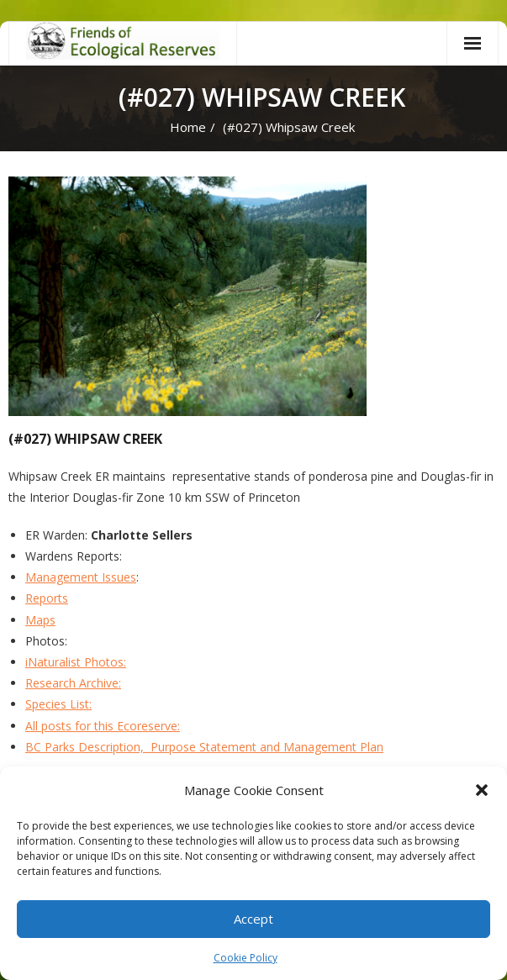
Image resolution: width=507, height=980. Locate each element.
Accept (253, 919)
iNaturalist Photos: (76, 662)
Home (188, 127)
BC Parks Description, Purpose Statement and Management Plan (204, 747)
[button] (482, 790)
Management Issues (81, 577)
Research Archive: (73, 683)
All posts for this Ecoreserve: (103, 726)
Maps (40, 620)
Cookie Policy (246, 958)
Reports (47, 598)
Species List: (58, 704)
